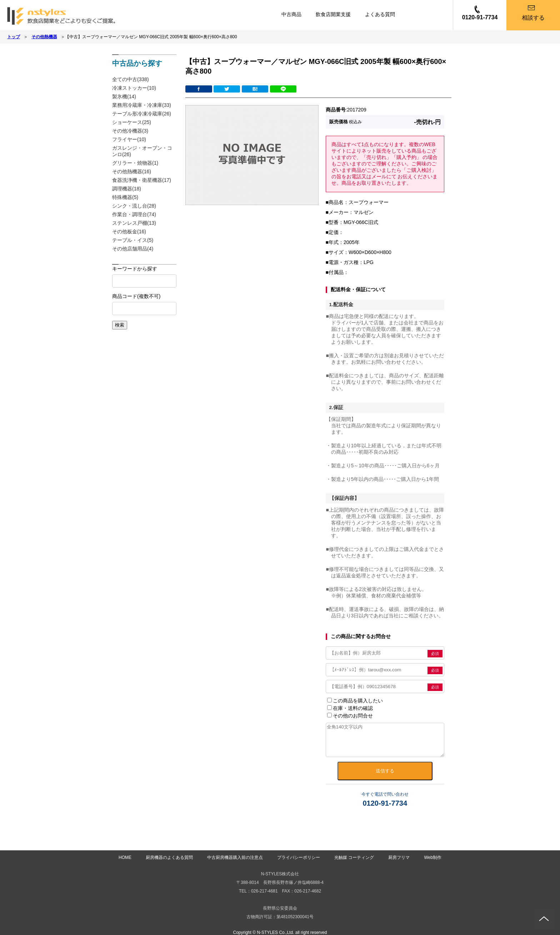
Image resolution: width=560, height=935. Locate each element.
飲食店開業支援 (333, 14)
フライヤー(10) (129, 139)
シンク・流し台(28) (134, 206)
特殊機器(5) (125, 197)
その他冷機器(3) (130, 131)
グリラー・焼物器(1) (135, 163)
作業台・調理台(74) (134, 214)
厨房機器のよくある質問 (169, 857)
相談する (533, 18)
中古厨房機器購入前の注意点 (235, 857)
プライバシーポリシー (299, 857)
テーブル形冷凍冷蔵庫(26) (142, 114)
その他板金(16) (129, 232)
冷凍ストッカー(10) (134, 88)
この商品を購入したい (355, 701)
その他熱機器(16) (132, 171)
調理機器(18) (127, 189)
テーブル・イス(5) (133, 240)
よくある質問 (380, 14)
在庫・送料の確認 (350, 708)
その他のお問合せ (350, 716)
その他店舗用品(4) (133, 249)
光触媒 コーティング (354, 857)
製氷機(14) (124, 96)
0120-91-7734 (480, 17)
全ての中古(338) (131, 79)
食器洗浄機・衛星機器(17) (142, 180)
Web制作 (432, 857)
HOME (125, 857)
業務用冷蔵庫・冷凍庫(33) (142, 105)
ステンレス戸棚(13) (134, 223)
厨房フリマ (399, 857)
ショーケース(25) (132, 122)
